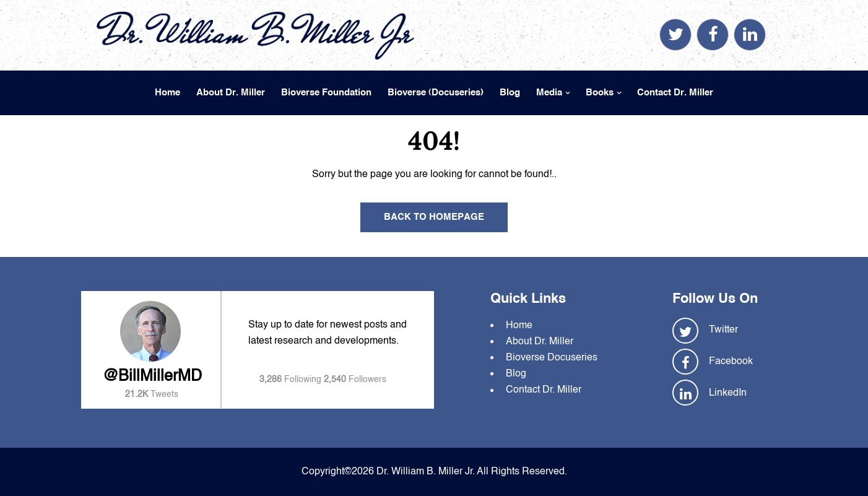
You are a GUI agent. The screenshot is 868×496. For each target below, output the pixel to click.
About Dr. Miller (231, 93)
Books (600, 93)
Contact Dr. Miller (675, 93)
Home (167, 93)
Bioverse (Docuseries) (436, 93)
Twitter (723, 330)
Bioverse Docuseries (552, 358)
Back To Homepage (434, 217)
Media (549, 93)
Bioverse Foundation (326, 93)
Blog (510, 93)
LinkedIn (728, 393)
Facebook (731, 362)
